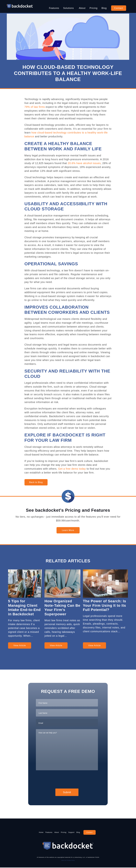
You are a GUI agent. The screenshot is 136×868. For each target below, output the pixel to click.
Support (77, 833)
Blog (104, 8)
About (82, 8)
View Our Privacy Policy (68, 861)
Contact (119, 8)
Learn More (68, 530)
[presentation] (55, 779)
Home (30, 833)
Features (54, 8)
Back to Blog (36, 482)
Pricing (94, 8)
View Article (20, 645)
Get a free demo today (72, 469)
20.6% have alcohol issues (84, 163)
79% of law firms (35, 107)
